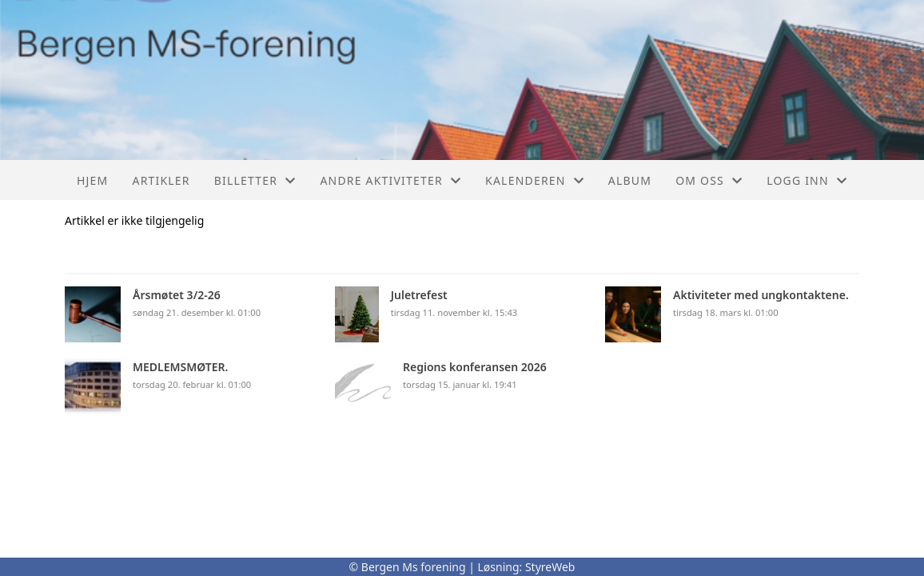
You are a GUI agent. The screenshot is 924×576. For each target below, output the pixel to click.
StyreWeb (550, 567)
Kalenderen (535, 180)
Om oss (709, 180)
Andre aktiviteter (390, 180)
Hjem (92, 180)
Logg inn (807, 180)
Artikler (161, 180)
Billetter (255, 180)
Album (630, 180)
